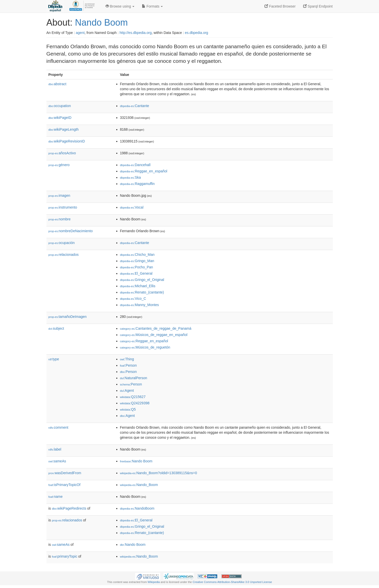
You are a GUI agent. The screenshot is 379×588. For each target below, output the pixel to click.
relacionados (64, 255)
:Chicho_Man (137, 255)
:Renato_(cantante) (142, 292)
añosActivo (62, 153)
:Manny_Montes (140, 305)
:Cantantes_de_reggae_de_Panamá (156, 328)
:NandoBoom (137, 508)
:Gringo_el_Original (142, 280)
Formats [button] (152, 6)
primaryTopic (65, 556)
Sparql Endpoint (318, 6)
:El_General (136, 273)
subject (56, 328)
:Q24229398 (135, 403)
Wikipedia (154, 582)
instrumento (63, 207)
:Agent (127, 390)
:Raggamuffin (137, 184)
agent (80, 33)
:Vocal (132, 207)
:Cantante (135, 106)
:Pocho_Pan (137, 267)
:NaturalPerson (134, 378)
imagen (59, 195)
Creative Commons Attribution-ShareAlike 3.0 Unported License (232, 582)
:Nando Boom (136, 461)
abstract (58, 84)
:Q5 (128, 409)
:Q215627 (133, 397)
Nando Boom (101, 22)
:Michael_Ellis (138, 286)
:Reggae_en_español (144, 171)
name (56, 497)
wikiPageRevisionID (67, 141)
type (54, 359)
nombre (60, 219)
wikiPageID (60, 118)
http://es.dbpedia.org (136, 33)
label (55, 449)
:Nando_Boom (139, 485)
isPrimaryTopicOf (65, 485)
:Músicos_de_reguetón (145, 347)
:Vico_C (133, 299)
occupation (60, 106)
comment (58, 427)
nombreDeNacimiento (71, 231)
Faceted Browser (280, 6)
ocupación (62, 243)
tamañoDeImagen (68, 317)
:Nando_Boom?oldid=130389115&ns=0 (159, 473)
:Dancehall (135, 165)
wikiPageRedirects (69, 508)
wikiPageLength (64, 129)
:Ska (130, 177)
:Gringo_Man (137, 261)
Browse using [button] (120, 6)
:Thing (127, 359)
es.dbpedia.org (197, 33)
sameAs (57, 461)
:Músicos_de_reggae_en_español (154, 335)
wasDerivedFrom (65, 473)
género (59, 165)
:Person (128, 365)
